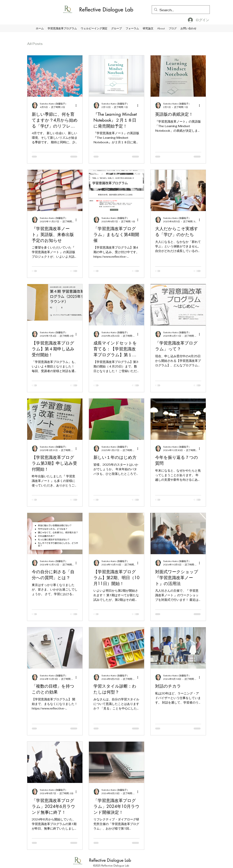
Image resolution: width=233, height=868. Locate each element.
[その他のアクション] (77, 105)
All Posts (35, 44)
